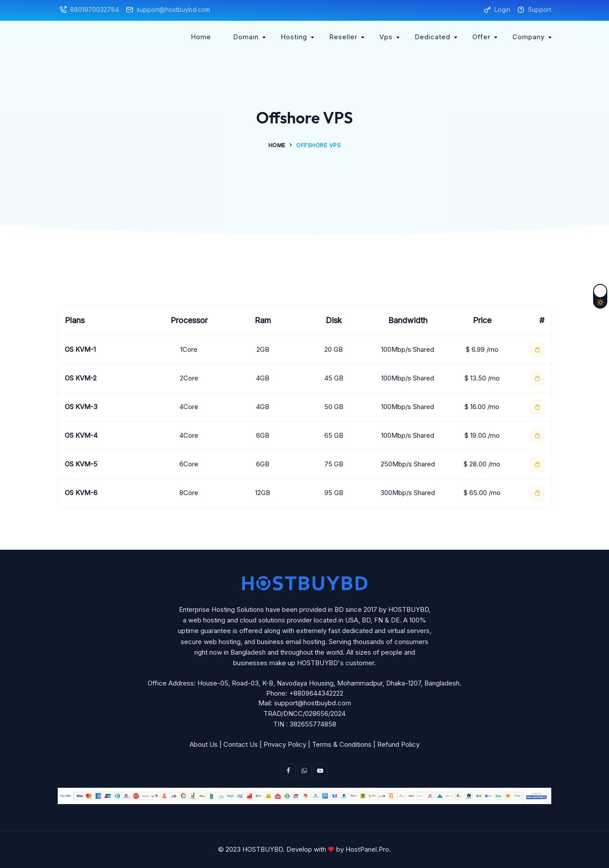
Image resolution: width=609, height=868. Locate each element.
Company (529, 37)
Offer (481, 37)
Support (540, 9)
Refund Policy (398, 744)
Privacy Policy (285, 744)
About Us (204, 744)
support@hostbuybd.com (173, 9)
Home (201, 37)
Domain (246, 37)
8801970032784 (95, 9)
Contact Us (241, 744)
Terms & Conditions (342, 744)
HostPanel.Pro (367, 849)
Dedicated (433, 37)
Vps (386, 37)
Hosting (294, 37)
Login (502, 9)
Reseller (343, 37)
